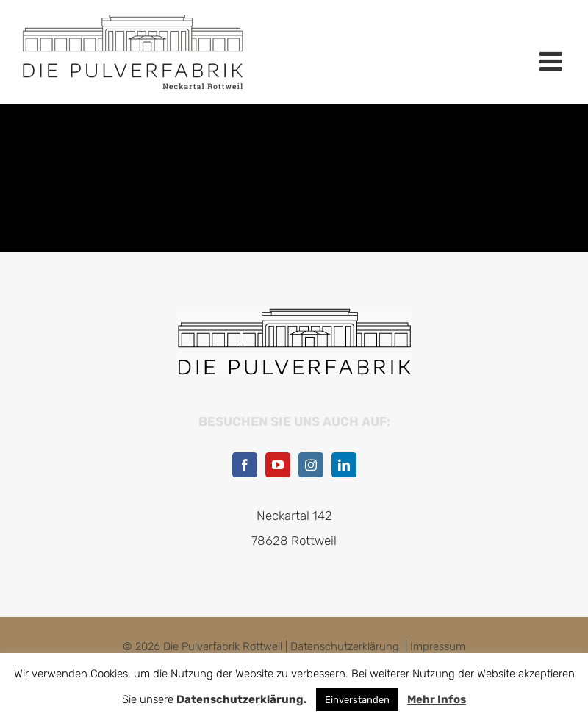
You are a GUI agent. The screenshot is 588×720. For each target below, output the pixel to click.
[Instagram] (311, 465)
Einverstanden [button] (357, 700)
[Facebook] (245, 465)
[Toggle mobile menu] (553, 61)
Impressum (438, 646)
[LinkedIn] (344, 465)
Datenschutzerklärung (345, 646)
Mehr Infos (437, 699)
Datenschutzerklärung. (241, 699)
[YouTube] (278, 465)
